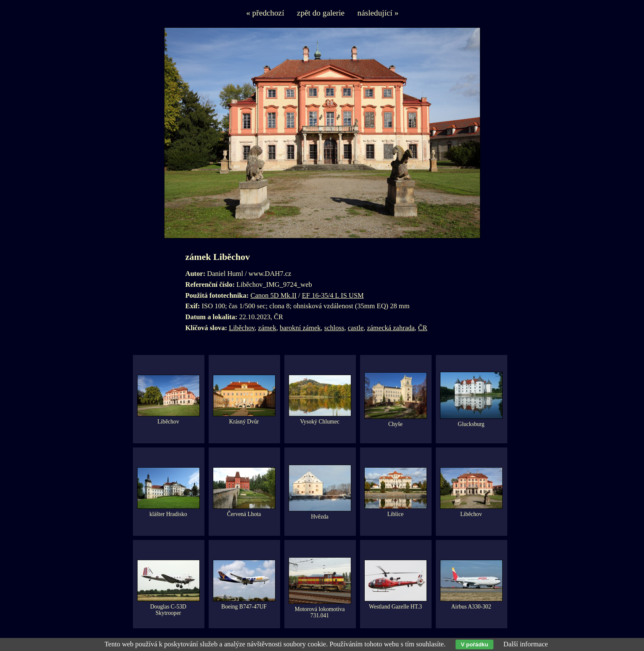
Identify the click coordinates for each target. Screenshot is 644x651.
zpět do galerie (321, 13)
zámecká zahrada (391, 328)
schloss (334, 328)
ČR (423, 328)
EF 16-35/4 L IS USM (333, 295)
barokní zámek (300, 328)
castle (356, 328)
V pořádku (474, 644)
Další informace (526, 644)
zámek (267, 328)
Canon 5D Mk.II (273, 295)
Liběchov (242, 328)
